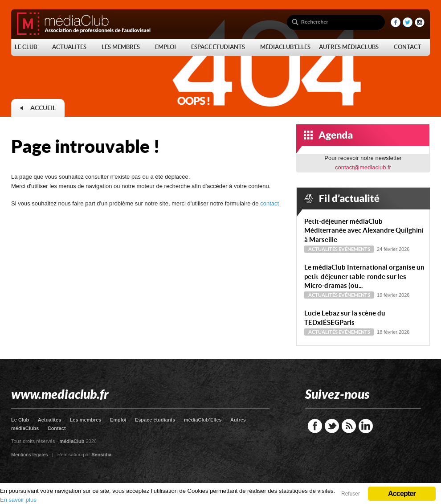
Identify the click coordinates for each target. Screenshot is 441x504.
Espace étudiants (155, 420)
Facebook (315, 426)
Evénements (354, 249)
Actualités (323, 249)
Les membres (86, 420)
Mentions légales (30, 455)
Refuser (351, 494)
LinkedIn (366, 426)
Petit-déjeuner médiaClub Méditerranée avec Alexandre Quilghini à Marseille (364, 231)
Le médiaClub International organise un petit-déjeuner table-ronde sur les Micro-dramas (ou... (364, 277)
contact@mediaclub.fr (363, 167)
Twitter (332, 426)
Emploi (118, 420)
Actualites (50, 420)
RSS (349, 426)
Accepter (402, 494)
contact (269, 203)
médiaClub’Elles (203, 420)
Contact (57, 428)
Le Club (20, 420)
